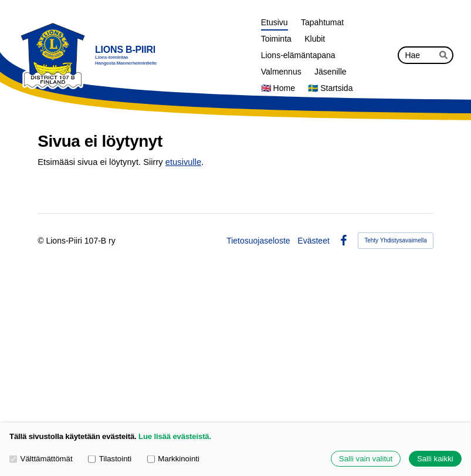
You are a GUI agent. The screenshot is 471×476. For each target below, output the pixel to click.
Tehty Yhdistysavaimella (396, 240)
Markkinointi (173, 459)
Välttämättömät (41, 459)
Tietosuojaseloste (258, 241)
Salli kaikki (435, 459)
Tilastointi (110, 459)
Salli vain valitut (366, 459)
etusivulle (183, 162)
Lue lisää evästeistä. (175, 436)
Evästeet (313, 241)
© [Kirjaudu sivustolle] (42, 241)
